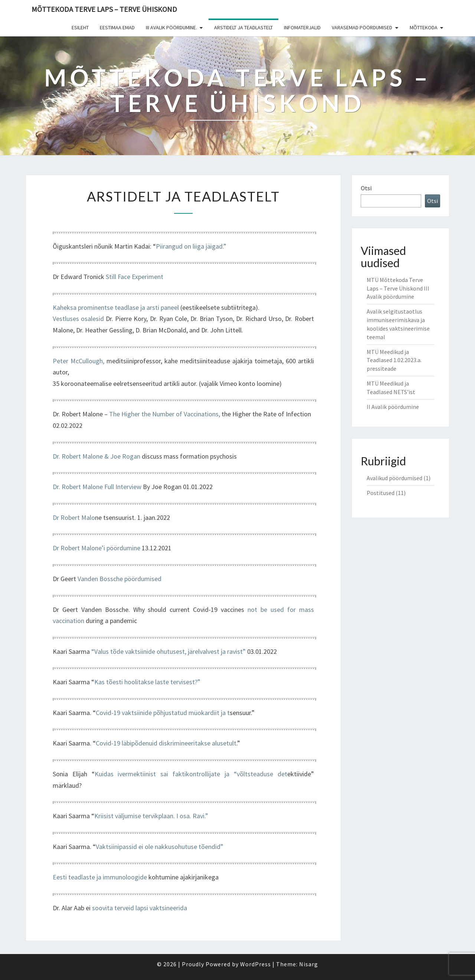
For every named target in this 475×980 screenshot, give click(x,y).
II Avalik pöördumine (393, 407)
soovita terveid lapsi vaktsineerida (140, 908)
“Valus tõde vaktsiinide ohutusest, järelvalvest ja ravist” (169, 651)
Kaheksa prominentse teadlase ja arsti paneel (116, 307)
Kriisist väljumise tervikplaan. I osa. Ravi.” (151, 816)
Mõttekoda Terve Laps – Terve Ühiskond (104, 9)
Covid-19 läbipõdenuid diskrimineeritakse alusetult (166, 743)
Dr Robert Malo (74, 517)
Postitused (381, 493)
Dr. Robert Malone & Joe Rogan (96, 456)
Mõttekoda (424, 27)
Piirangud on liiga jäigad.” (191, 246)
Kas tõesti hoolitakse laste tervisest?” (147, 682)
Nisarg (309, 964)
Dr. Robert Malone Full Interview (97, 487)
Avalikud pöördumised (394, 478)
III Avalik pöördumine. (171, 27)
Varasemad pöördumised (362, 27)
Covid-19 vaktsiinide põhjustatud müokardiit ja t (163, 713)
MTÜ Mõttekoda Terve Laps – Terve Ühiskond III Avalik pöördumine (398, 288)
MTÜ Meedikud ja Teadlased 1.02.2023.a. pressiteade (394, 360)
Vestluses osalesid (78, 319)
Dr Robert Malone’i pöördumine (96, 548)
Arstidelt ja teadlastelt (243, 27)
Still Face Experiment (135, 277)
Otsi (366, 188)
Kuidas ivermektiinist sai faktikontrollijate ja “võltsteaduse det (191, 774)
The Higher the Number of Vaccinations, (165, 414)
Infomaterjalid (302, 27)
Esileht (80, 27)
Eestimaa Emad (117, 27)
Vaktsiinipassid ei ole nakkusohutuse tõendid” (160, 847)
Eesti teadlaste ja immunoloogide (100, 877)
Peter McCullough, (78, 361)
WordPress (255, 964)
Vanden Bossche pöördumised (119, 579)
